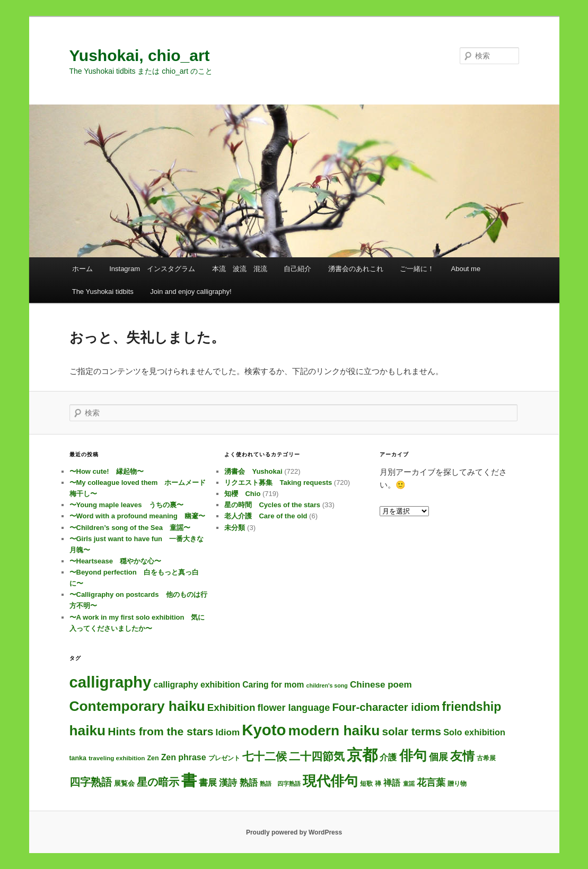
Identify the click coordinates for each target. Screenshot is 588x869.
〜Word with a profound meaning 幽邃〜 (137, 516)
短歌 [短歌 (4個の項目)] (366, 784)
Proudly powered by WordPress (294, 832)
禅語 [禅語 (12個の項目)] (392, 783)
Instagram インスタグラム (152, 269)
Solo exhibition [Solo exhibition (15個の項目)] (474, 732)
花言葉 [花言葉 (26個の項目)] (431, 783)
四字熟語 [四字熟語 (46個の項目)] (91, 782)
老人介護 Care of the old (266, 516)
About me (466, 269)
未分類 (235, 528)
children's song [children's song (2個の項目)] (327, 685)
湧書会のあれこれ (356, 269)
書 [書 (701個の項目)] (189, 780)
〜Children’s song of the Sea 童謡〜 (130, 528)
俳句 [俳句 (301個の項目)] (413, 755)
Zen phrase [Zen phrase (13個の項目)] (184, 757)
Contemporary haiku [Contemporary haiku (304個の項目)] (137, 706)
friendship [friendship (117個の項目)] (472, 707)
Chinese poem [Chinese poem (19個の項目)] (381, 685)
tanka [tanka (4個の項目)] (78, 758)
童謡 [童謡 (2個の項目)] (409, 784)
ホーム (82, 269)
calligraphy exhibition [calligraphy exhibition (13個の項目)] (197, 685)
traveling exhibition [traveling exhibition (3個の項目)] (117, 758)
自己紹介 (297, 269)
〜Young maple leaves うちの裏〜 (126, 505)
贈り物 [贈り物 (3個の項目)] (457, 783)
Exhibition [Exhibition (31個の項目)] (231, 707)
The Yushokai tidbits (103, 292)
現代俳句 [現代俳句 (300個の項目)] (330, 781)
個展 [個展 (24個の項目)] (438, 757)
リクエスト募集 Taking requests (278, 483)
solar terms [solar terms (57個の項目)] (411, 731)
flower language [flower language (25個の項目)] (294, 708)
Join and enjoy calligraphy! (191, 292)
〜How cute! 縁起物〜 (107, 471)
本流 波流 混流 (240, 269)
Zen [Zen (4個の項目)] (153, 758)
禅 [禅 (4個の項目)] (378, 784)
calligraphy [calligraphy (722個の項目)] (111, 682)
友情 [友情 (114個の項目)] (462, 756)
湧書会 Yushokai (253, 471)
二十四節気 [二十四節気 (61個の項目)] (317, 756)
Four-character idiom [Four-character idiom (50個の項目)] (386, 707)
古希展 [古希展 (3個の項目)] (486, 758)
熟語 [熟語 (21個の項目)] (249, 783)
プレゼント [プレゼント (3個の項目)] (224, 758)
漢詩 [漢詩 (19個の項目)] (228, 783)
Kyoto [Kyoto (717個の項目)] (264, 730)
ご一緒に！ (417, 269)
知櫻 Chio (242, 494)
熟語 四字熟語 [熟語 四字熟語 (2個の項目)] (280, 784)
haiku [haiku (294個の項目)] (88, 731)
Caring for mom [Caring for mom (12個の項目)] (273, 685)
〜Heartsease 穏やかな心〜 (115, 561)
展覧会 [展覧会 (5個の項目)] (124, 783)
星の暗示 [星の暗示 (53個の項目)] (158, 782)
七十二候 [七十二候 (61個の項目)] (265, 756)
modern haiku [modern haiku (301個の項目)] (334, 731)
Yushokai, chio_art (140, 55)
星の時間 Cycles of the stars (272, 505)
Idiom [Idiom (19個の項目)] (228, 732)
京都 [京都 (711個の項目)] (362, 755)
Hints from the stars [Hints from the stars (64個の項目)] (160, 731)
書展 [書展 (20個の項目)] (208, 783)
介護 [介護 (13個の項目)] (388, 757)
